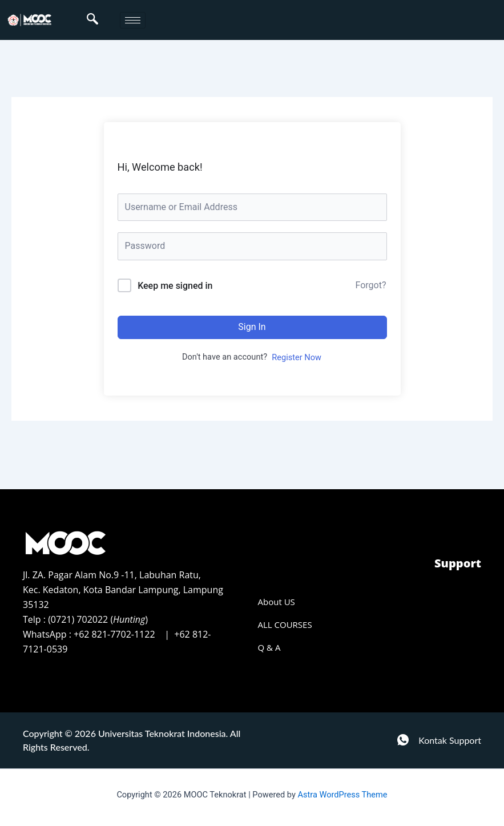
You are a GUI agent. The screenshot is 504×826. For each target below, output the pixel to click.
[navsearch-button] (92, 20)
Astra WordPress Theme (342, 795)
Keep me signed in (175, 286)
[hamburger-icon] (133, 20)
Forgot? (371, 285)
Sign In (252, 327)
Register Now (297, 357)
